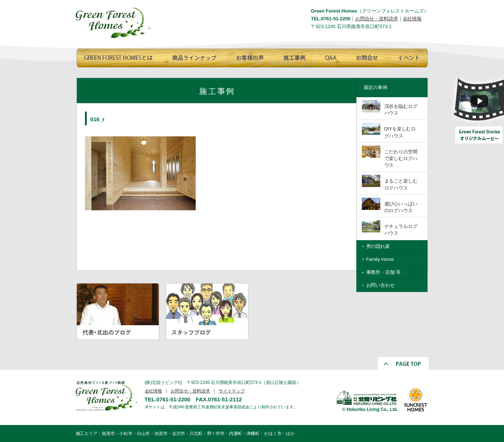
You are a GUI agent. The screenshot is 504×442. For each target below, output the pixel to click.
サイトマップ (232, 391)
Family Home (380, 259)
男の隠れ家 (378, 246)
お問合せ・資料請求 (377, 19)
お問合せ (366, 57)
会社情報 (412, 19)
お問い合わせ (380, 285)
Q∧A (330, 57)
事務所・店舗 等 (384, 272)
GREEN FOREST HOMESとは (118, 57)
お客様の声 (247, 57)
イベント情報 (407, 57)
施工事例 (294, 57)
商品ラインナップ (192, 57)
